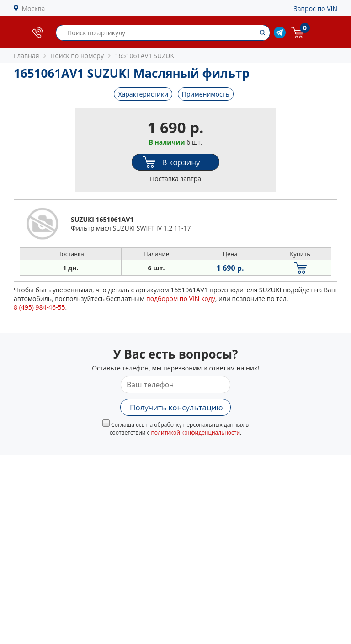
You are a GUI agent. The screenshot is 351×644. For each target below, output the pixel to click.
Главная (27, 56)
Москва (34, 8)
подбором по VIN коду (181, 298)
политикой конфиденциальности (195, 432)
